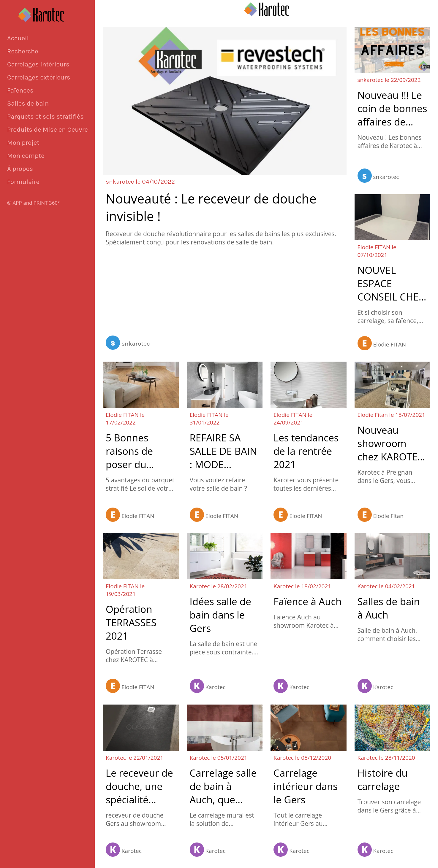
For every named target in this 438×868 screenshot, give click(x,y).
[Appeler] (426, 9)
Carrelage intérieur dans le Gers (306, 786)
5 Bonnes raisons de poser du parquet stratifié (129, 451)
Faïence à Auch (307, 601)
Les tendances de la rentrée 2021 (306, 451)
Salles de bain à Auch (389, 608)
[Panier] (411, 9)
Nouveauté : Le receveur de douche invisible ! (211, 207)
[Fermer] (107, 9)
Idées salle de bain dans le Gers (220, 615)
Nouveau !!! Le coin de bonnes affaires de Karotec (392, 108)
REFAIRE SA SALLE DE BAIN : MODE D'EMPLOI (223, 451)
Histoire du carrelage (383, 780)
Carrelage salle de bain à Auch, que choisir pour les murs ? (225, 786)
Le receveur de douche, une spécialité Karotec (139, 786)
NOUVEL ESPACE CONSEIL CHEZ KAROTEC (391, 283)
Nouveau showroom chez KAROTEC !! (391, 443)
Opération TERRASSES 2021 (131, 623)
